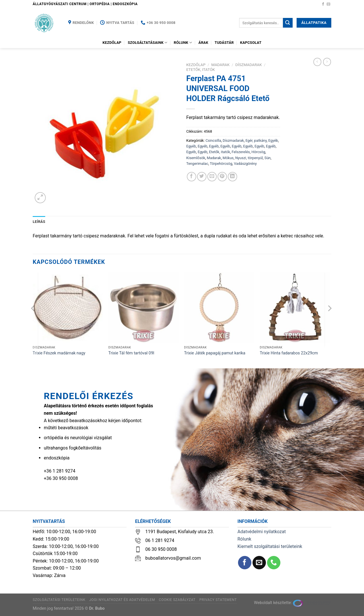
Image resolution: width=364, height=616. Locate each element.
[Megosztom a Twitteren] (202, 177)
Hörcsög (258, 152)
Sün (268, 158)
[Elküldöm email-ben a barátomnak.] (212, 177)
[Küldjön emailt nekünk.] (328, 4)
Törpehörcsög (221, 164)
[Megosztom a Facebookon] (192, 177)
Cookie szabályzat (177, 600)
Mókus (228, 158)
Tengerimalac (197, 164)
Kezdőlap (112, 43)
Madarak (220, 65)
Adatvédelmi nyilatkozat (262, 532)
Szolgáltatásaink (148, 43)
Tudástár (224, 43)
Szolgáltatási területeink (59, 600)
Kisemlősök (196, 158)
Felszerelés (241, 152)
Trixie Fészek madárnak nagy (59, 353)
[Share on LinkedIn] (232, 177)
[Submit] (288, 23)
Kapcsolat (251, 43)
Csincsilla (213, 140)
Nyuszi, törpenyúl (249, 158)
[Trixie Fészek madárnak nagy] (68, 308)
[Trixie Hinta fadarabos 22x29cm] (295, 308)
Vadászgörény (245, 164)
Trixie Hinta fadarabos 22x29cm (289, 353)
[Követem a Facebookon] (323, 4)
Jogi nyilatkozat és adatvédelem (122, 600)
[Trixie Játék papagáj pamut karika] (219, 308)
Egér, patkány (256, 140)
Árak (203, 43)
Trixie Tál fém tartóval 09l (131, 353)
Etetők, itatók (201, 69)
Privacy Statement (218, 600)
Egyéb (273, 140)
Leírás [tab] (39, 222)
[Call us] (274, 563)
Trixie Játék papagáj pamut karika (215, 353)
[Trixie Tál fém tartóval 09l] (143, 308)
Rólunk (183, 43)
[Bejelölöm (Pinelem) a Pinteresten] (222, 177)
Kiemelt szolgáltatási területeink (270, 546)
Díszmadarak (249, 65)
